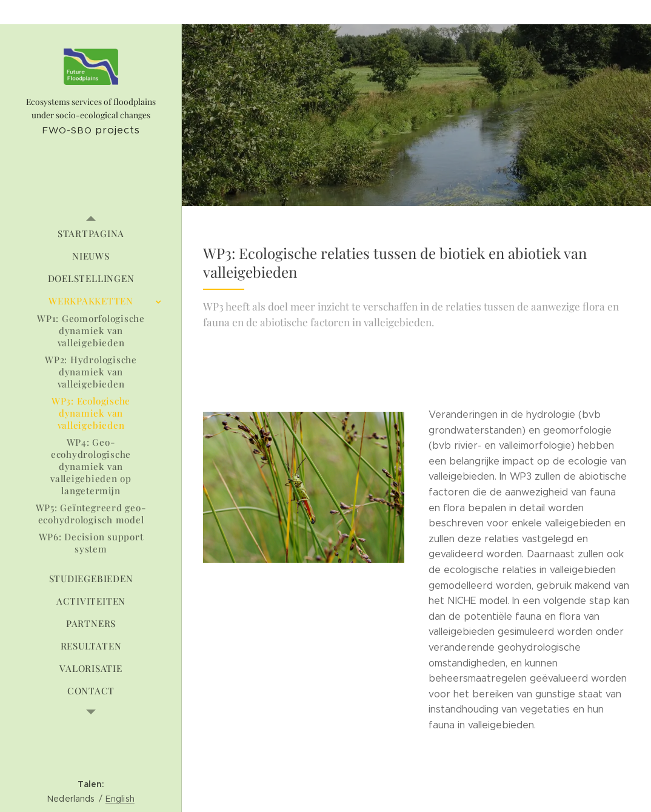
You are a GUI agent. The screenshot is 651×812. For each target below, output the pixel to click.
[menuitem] (91, 234)
